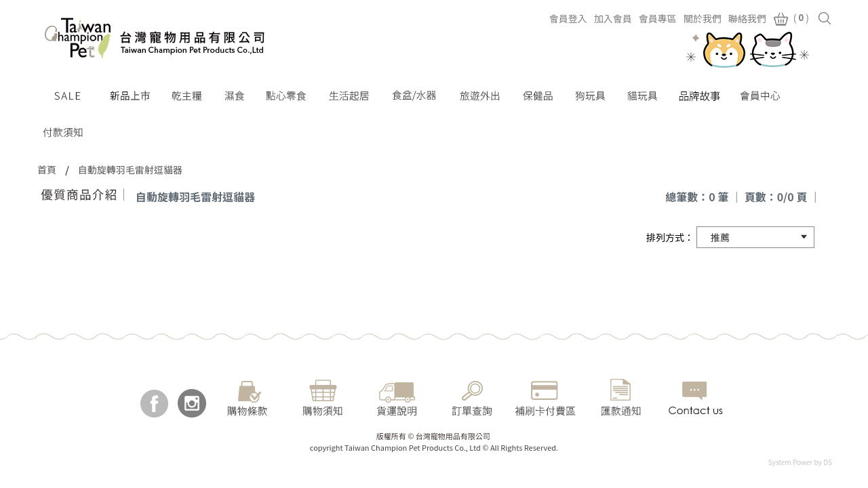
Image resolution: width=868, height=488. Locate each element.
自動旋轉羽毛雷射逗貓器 (130, 169)
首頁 (47, 169)
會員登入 (568, 18)
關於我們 (703, 18)
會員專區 (658, 18)
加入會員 (613, 18)
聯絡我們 (747, 18)
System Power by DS (800, 462)
